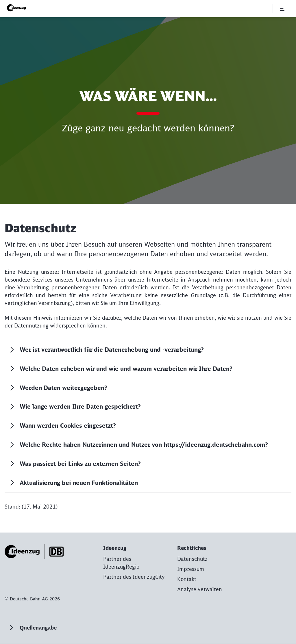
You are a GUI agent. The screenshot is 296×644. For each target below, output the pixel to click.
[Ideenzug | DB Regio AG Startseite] (18, 8)
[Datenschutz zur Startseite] (192, 559)
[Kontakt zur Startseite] (187, 579)
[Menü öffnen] (282, 9)
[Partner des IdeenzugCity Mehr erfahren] (134, 577)
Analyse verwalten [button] (200, 590)
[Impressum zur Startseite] (191, 569)
